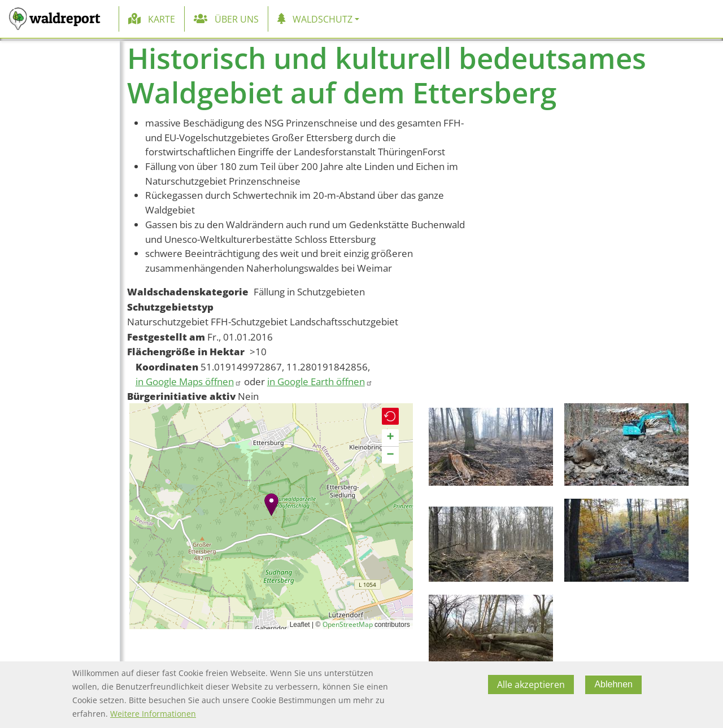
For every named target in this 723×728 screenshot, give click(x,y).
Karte (162, 19)
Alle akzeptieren (531, 685)
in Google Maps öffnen (189, 382)
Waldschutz (323, 19)
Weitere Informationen (153, 714)
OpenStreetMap (348, 624)
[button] (271, 505)
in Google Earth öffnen (320, 382)
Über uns (237, 19)
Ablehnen (613, 684)
